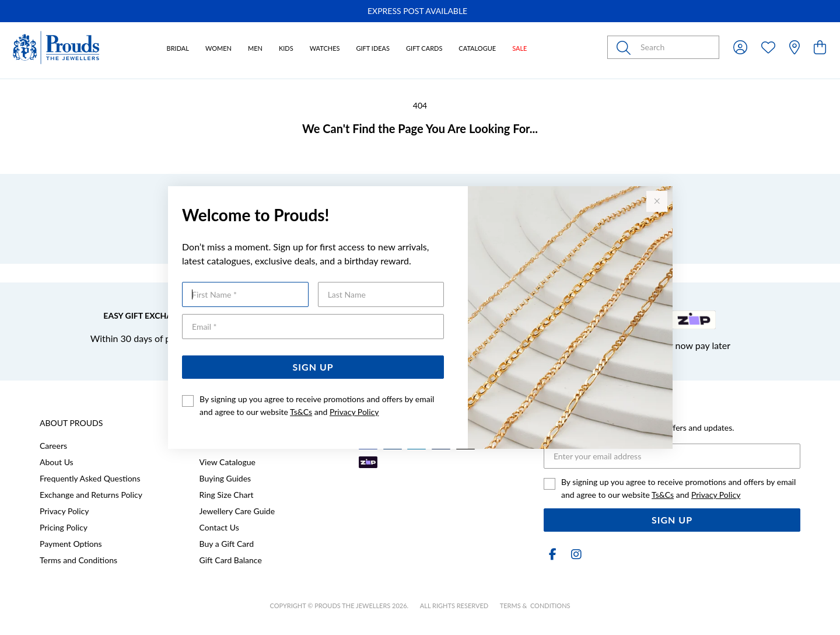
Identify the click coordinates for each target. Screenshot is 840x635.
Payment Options (71, 544)
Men (255, 48)
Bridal (178, 48)
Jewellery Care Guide (237, 511)
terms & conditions (535, 606)
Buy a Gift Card (227, 544)
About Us (57, 462)
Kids (286, 48)
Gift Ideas (373, 48)
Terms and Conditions (78, 560)
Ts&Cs (301, 412)
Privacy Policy (354, 412)
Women (218, 48)
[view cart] (820, 47)
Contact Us (219, 527)
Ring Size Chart (227, 495)
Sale (519, 48)
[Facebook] (553, 554)
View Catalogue (228, 462)
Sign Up (313, 367)
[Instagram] (574, 554)
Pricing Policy (64, 527)
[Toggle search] (626, 47)
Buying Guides (225, 478)
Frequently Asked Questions (90, 478)
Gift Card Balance (231, 560)
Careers (53, 446)
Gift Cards (424, 48)
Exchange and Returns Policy (91, 495)
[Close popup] (657, 201)
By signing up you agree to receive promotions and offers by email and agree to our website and (317, 405)
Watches (325, 48)
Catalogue (477, 48)
